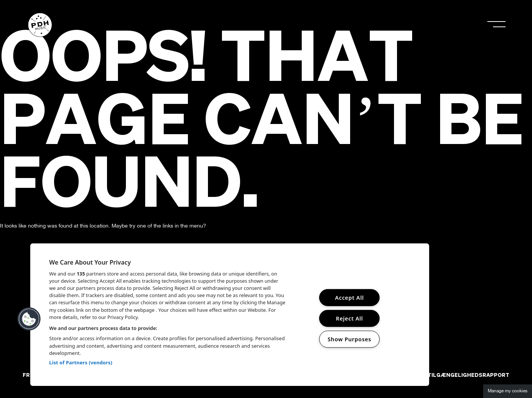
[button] (29, 319)
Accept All (349, 298)
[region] (230, 315)
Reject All (349, 318)
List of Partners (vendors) (81, 362)
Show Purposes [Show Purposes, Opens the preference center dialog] (349, 339)
